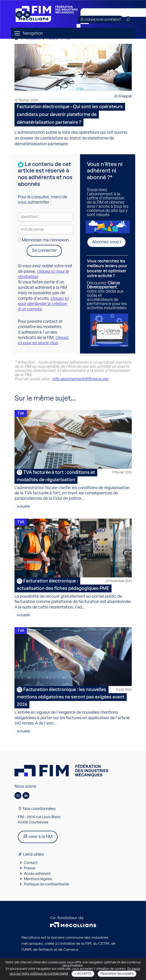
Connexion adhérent (100, 19)
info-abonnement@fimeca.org (80, 379)
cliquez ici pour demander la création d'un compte (43, 304)
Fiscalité (53, 39)
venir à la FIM (38, 836)
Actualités (33, 39)
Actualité (23, 507)
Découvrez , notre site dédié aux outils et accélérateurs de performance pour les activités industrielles (108, 285)
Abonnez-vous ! (106, 242)
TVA (67, 39)
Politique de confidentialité (46, 884)
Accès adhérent (37, 874)
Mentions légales (38, 879)
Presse (30, 868)
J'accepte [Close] (83, 974)
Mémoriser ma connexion (43, 240)
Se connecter (44, 251)
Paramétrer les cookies (117, 974)
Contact (31, 863)
